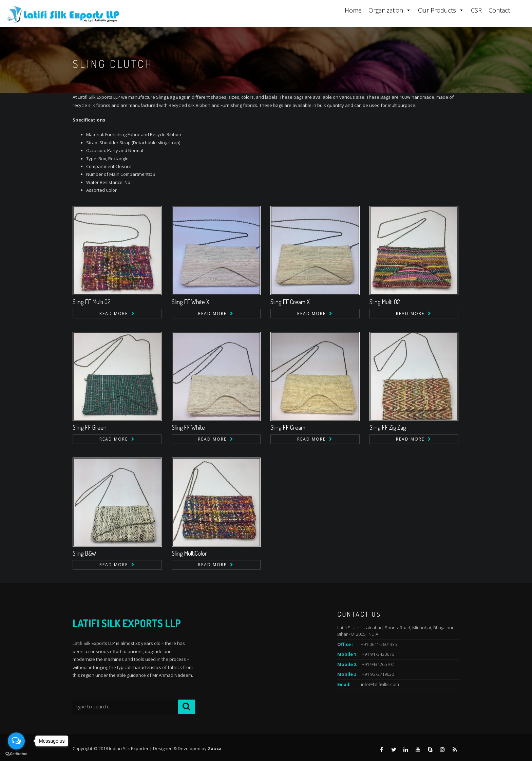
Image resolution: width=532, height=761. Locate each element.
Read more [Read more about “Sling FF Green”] (114, 439)
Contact (499, 10)
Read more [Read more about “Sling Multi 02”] (410, 313)
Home (353, 10)
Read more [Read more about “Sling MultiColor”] (212, 565)
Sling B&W (84, 553)
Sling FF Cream (288, 427)
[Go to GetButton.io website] (16, 754)
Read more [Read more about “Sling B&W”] (114, 565)
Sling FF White (188, 427)
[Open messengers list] (16, 741)
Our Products (441, 10)
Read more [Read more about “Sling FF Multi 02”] (114, 313)
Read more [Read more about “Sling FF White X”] (212, 313)
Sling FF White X (191, 302)
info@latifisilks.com (380, 684)
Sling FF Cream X (290, 302)
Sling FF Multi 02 (92, 302)
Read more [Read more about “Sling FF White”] (212, 439)
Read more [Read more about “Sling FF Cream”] (311, 439)
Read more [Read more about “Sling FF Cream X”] (311, 313)
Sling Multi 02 (385, 302)
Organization (390, 10)
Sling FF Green (90, 427)
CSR (476, 10)
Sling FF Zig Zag (388, 427)
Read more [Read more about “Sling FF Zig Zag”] (410, 439)
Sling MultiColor (189, 553)
